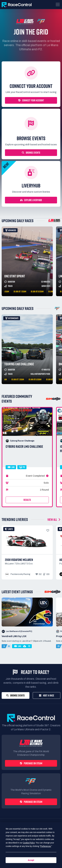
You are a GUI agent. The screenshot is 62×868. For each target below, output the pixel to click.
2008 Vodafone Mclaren (19, 560)
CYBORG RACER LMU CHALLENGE (24, 446)
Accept (31, 860)
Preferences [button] (46, 846)
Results (27, 500)
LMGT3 (9, 529)
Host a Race (47, 695)
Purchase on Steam (31, 763)
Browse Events (31, 153)
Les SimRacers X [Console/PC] (19, 631)
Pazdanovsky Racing (20, 574)
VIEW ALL (54, 520)
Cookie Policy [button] (29, 843)
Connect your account (31, 100)
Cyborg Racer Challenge (22, 441)
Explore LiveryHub (31, 200)
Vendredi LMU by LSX (14, 636)
